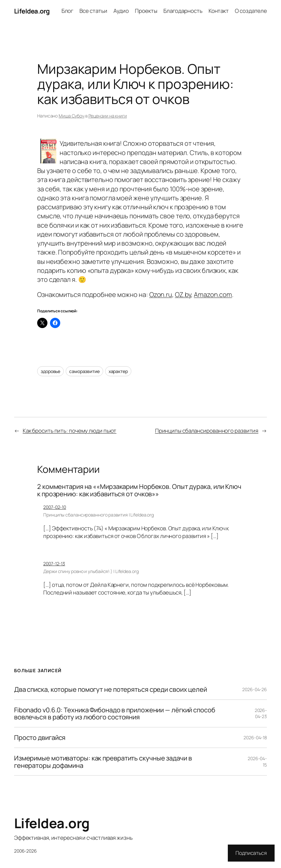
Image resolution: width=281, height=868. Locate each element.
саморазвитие (84, 371)
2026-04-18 (255, 738)
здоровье (50, 371)
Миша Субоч (71, 116)
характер (118, 371)
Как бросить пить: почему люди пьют (70, 431)
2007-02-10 (55, 507)
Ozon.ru (161, 294)
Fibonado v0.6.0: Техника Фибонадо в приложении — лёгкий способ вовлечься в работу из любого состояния (115, 713)
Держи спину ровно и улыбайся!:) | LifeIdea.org (91, 571)
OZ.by (183, 294)
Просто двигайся (40, 738)
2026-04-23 (261, 713)
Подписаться (251, 853)
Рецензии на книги (108, 116)
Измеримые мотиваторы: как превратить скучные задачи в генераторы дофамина (103, 762)
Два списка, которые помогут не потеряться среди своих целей (111, 689)
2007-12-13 (54, 564)
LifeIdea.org (32, 11)
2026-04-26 (255, 689)
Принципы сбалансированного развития (207, 431)
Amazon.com (213, 294)
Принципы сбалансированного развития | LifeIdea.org (99, 515)
